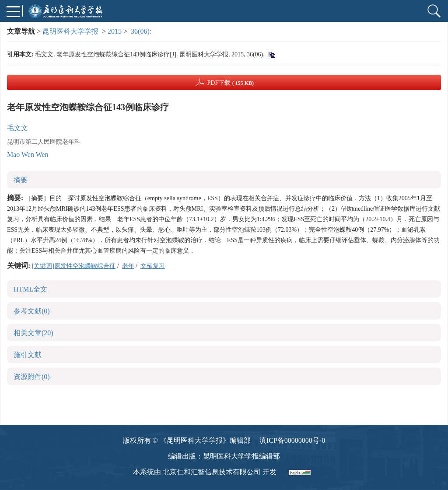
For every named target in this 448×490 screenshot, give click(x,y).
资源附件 (32, 377)
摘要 (21, 180)
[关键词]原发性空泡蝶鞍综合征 (74, 266)
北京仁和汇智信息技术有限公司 (212, 472)
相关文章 (33, 333)
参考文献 (32, 311)
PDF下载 (230, 83)
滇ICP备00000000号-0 (292, 440)
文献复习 (153, 266)
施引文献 (28, 355)
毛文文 (17, 128)
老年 (128, 266)
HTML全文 (30, 289)
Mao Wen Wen (28, 155)
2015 (115, 31)
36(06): (142, 31)
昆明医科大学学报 (70, 31)
